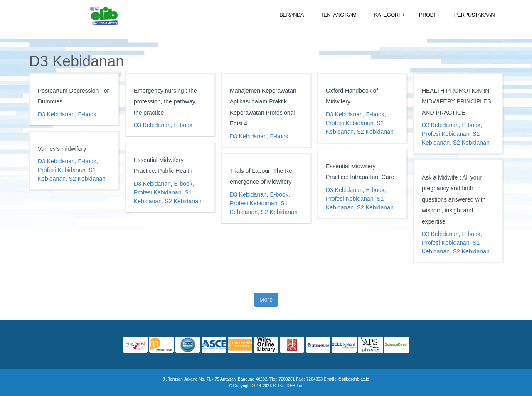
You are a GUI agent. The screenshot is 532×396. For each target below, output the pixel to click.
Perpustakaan (474, 15)
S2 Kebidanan (375, 132)
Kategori (389, 15)
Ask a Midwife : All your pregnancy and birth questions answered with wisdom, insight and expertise (454, 199)
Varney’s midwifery (62, 149)
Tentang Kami (339, 15)
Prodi (429, 15)
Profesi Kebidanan (350, 123)
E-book (87, 114)
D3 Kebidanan (56, 114)
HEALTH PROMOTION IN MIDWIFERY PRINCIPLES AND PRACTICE (457, 102)
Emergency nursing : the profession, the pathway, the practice (165, 102)
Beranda (292, 15)
